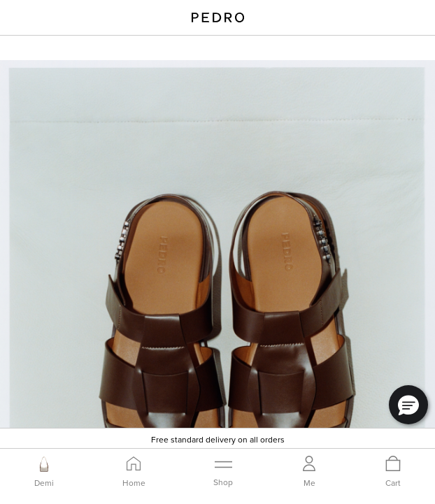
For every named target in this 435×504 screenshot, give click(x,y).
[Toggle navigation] (223, 471)
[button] (408, 405)
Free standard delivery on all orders (218, 439)
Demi (44, 483)
